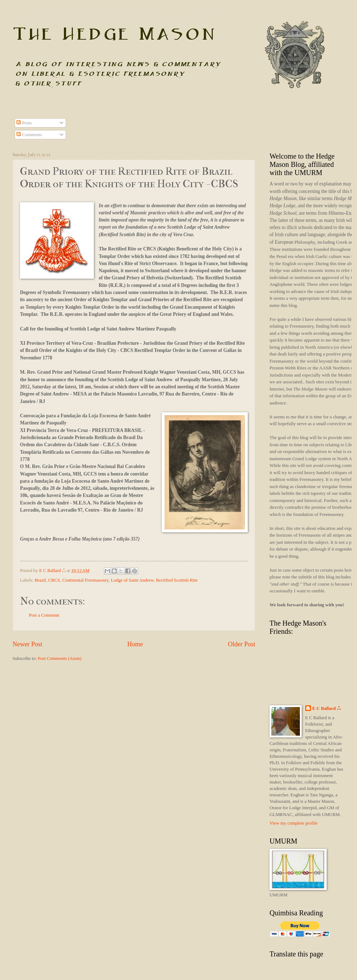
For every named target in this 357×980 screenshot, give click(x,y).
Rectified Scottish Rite (177, 580)
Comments (29, 135)
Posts (24, 123)
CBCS (54, 580)
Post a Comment (44, 615)
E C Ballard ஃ (53, 571)
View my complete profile (294, 823)
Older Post (242, 644)
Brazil (40, 580)
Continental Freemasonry (85, 580)
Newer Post (27, 644)
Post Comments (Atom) (60, 658)
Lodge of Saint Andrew (132, 580)
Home (135, 644)
